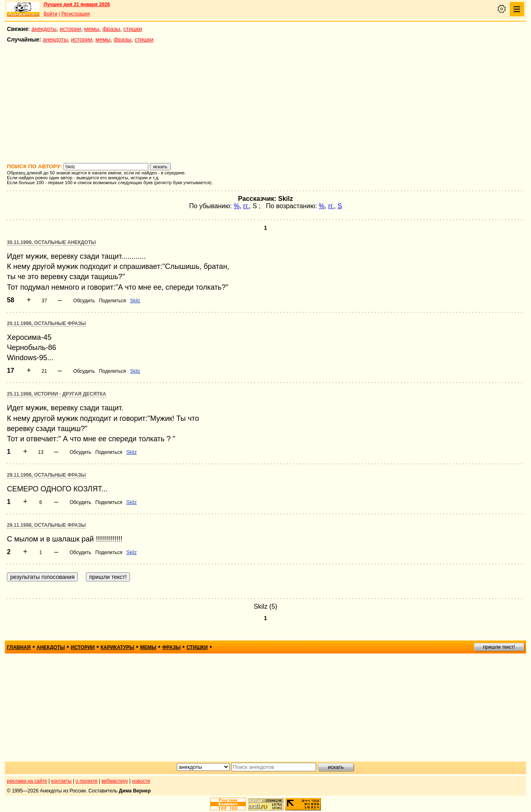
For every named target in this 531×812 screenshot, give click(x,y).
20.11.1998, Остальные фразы (46, 323)
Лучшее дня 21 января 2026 (77, 4)
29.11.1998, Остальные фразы (46, 475)
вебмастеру (115, 781)
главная (19, 647)
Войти (50, 14)
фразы (111, 29)
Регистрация (75, 14)
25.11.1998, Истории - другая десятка (57, 394)
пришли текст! (499, 647)
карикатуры (117, 647)
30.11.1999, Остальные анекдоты (51, 242)
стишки (133, 29)
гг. (246, 206)
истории (70, 29)
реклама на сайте (27, 781)
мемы (92, 29)
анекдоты (44, 29)
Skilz (135, 301)
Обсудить (84, 301)
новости (141, 781)
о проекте (87, 781)
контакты (61, 781)
